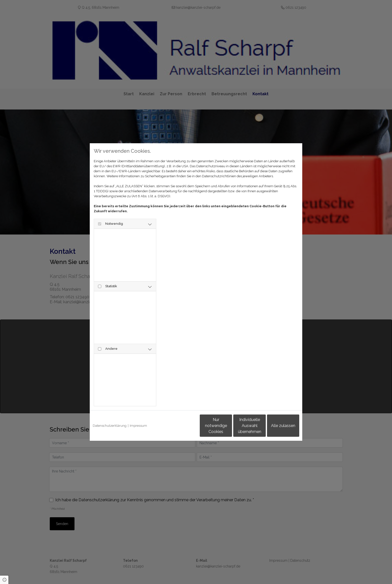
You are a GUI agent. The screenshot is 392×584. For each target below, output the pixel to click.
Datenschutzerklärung (110, 426)
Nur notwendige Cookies (181, 426)
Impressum (138, 426)
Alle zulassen (276, 426)
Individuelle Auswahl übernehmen (229, 426)
